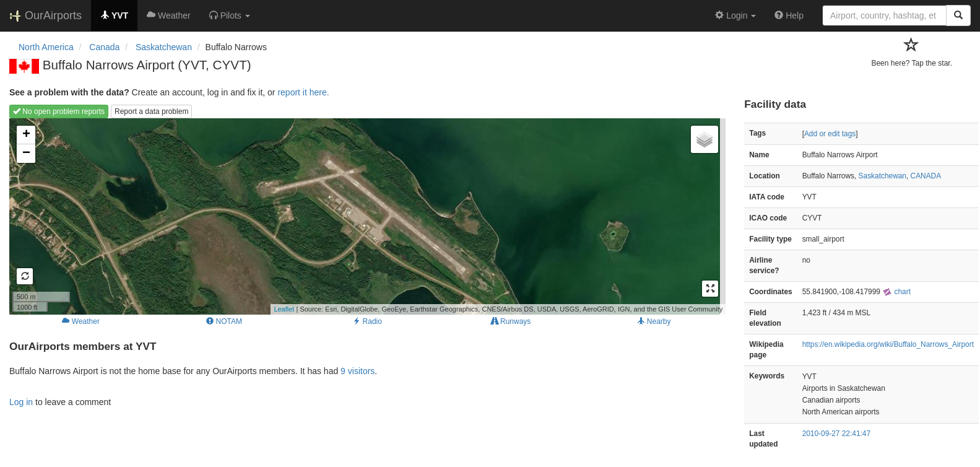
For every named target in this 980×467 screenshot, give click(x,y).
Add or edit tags (830, 134)
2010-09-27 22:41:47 (836, 434)
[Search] (958, 15)
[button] (230, 15)
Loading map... (366, 216)
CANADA (926, 176)
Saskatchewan (882, 176)
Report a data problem (151, 111)
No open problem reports (59, 111)
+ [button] (26, 135)
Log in (21, 402)
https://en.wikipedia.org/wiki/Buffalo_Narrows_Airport (888, 344)
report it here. (303, 92)
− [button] (26, 154)
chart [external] (896, 292)
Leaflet (284, 309)
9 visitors (358, 371)
